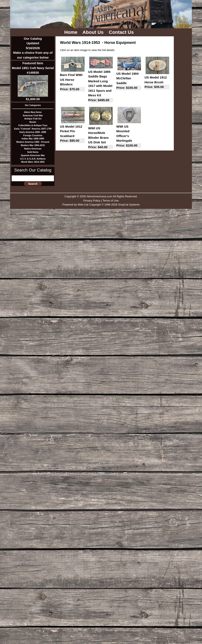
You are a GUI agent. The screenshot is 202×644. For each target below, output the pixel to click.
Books (33, 122)
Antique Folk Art (33, 119)
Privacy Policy (92, 201)
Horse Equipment (120, 43)
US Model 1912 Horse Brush (157, 82)
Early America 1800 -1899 (33, 132)
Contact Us (122, 32)
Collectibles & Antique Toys (33, 125)
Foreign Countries (33, 135)
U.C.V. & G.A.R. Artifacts (33, 159)
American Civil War (33, 115)
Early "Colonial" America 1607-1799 (33, 129)
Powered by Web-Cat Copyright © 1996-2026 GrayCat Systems (101, 205)
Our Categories (33, 105)
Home (71, 32)
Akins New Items (33, 112)
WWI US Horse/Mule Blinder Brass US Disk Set (101, 138)
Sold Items (33, 152)
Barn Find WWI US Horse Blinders (72, 82)
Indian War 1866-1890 (33, 139)
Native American (33, 149)
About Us (94, 32)
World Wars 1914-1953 (33, 162)
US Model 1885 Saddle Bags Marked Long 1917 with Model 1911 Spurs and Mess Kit (101, 86)
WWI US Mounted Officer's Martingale (129, 136)
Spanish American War (33, 155)
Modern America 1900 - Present (33, 142)
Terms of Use (111, 201)
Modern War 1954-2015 (33, 145)
